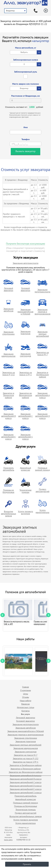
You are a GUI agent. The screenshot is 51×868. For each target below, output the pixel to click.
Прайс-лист (45, 230)
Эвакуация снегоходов (25, 355)
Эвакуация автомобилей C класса (25, 416)
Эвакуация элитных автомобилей (42, 334)
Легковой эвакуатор (8, 289)
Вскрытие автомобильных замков (8, 514)
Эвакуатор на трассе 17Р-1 (26, 373)
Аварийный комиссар (26, 469)
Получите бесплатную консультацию (26, 244)
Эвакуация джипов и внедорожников (42, 312)
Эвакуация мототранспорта (42, 291)
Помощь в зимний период (42, 469)
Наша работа (26, 701)
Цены (26, 694)
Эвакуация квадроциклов (8, 355)
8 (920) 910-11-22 (23, 840)
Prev (3, 615)
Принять (27, 864)
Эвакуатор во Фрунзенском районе (26, 395)
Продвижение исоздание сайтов (41, 837)
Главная (26, 687)
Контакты (26, 711)
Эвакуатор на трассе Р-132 (8, 373)
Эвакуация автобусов (8, 310)
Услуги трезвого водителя (26, 512)
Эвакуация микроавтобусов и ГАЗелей (25, 312)
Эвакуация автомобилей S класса (25, 437)
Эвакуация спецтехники (8, 333)
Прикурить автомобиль (8, 469)
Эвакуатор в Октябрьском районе (42, 375)
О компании (26, 690)
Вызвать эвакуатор (26, 151)
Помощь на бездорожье (8, 491)
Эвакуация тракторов (25, 332)
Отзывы (26, 697)
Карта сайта (8, 840)
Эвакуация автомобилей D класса (42, 416)
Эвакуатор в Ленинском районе (8, 395)
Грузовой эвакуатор (25, 289)
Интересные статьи (26, 707)
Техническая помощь (25, 491)
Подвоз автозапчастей (42, 490)
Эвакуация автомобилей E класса (8, 437)
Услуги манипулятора (42, 511)
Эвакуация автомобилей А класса (42, 395)
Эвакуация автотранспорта (26, 263)
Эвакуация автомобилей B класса (8, 416)
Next (48, 615)
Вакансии (26, 704)
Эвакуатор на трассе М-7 (42, 353)
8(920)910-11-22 (38, 24)
